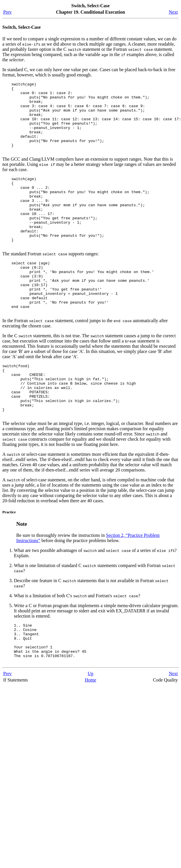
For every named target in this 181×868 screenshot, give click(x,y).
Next (173, 12)
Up (91, 730)
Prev (7, 12)
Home (90, 737)
